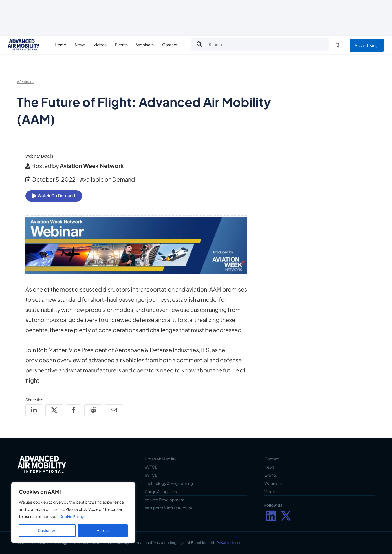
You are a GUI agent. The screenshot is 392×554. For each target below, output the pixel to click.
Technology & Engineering (169, 483)
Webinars (149, 45)
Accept (103, 531)
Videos (105, 45)
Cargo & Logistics (161, 491)
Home (65, 45)
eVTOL (151, 467)
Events (126, 45)
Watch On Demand (54, 196)
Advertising (367, 45)
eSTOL (151, 475)
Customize (47, 531)
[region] (73, 513)
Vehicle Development (165, 500)
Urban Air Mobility (161, 459)
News (84, 45)
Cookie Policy (72, 516)
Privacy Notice (229, 543)
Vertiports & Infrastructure (169, 508)
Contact (174, 45)
